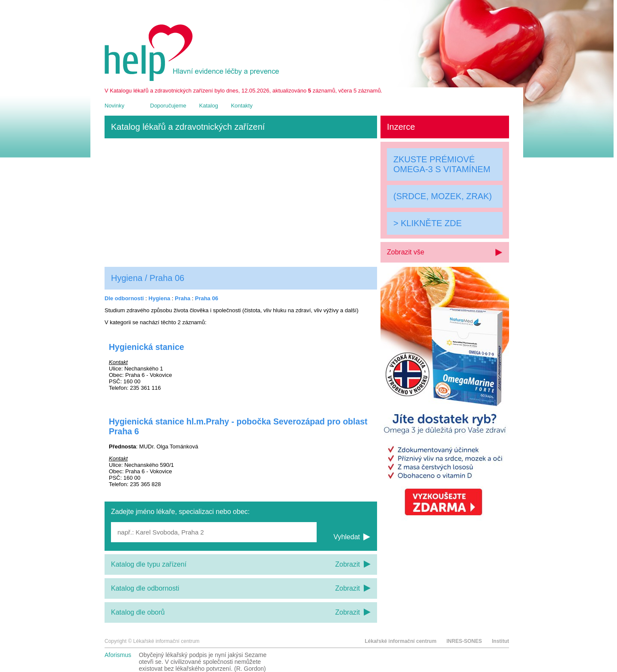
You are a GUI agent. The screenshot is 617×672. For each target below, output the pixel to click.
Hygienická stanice (147, 347)
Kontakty (242, 106)
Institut (500, 641)
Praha (183, 298)
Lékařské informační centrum (400, 641)
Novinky (114, 106)
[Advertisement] (241, 203)
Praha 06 (207, 298)
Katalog (209, 106)
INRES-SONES (464, 641)
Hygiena (160, 298)
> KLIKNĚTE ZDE (428, 223)
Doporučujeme (168, 106)
